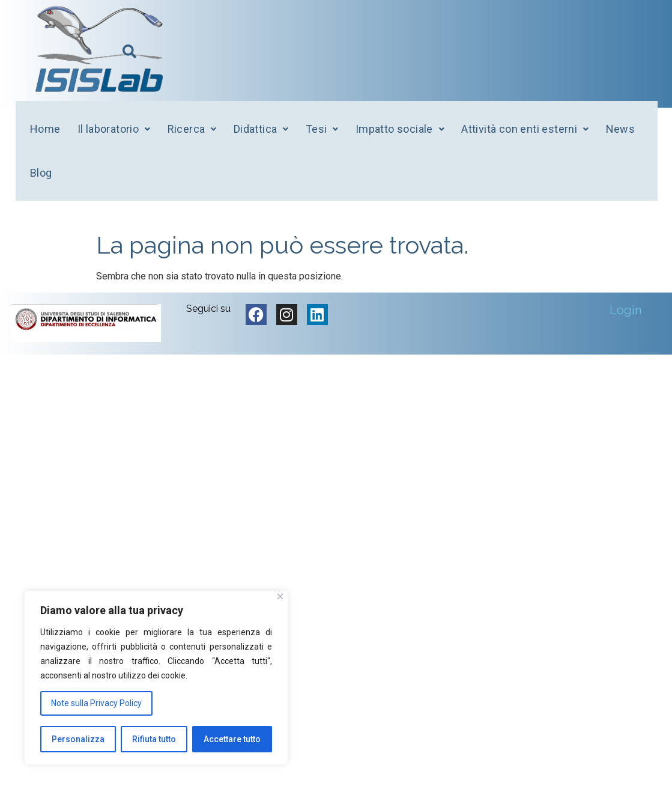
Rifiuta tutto (154, 739)
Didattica (261, 129)
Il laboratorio (114, 129)
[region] (156, 678)
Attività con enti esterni (525, 129)
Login (625, 310)
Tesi (322, 129)
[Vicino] (280, 597)
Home (45, 129)
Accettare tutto (232, 739)
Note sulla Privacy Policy (96, 704)
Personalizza (78, 739)
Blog (41, 173)
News (621, 129)
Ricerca (192, 129)
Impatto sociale (400, 129)
